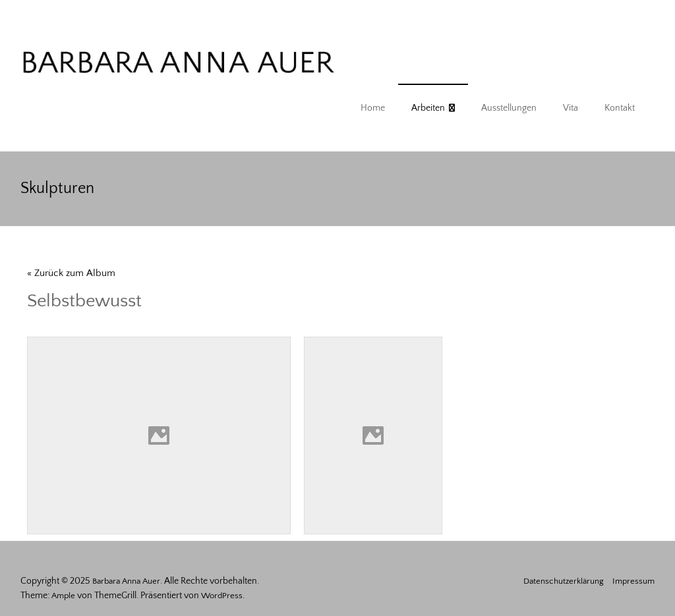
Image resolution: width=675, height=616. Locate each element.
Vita (571, 108)
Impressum (633, 581)
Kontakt (620, 108)
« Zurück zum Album (71, 273)
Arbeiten (428, 108)
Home (373, 108)
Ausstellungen (509, 108)
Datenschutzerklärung (564, 581)
